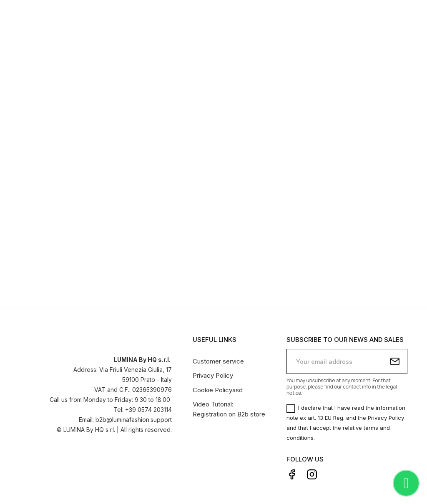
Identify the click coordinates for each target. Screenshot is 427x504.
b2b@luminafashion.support (134, 418)
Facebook (292, 473)
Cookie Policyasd (218, 388)
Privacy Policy (213, 374)
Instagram (312, 473)
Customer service (218, 360)
